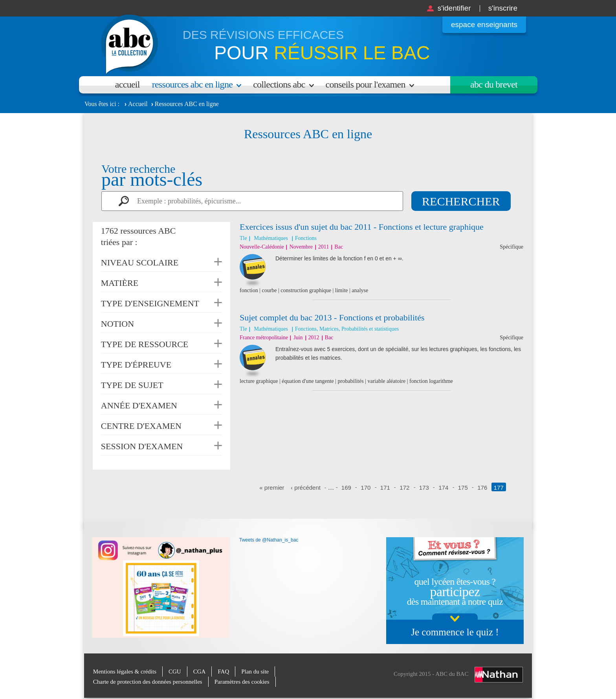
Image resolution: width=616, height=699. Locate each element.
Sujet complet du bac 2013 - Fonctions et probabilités (332, 317)
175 (463, 488)
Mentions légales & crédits (125, 672)
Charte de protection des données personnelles (148, 682)
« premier (272, 488)
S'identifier (454, 8)
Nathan (499, 675)
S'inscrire (503, 8)
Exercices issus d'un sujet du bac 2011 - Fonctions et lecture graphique (362, 227)
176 (482, 488)
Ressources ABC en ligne (192, 84)
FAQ (223, 672)
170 (366, 488)
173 (424, 488)
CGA (200, 672)
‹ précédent (306, 488)
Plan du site (255, 672)
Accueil (127, 84)
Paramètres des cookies (242, 682)
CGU (175, 672)
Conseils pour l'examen (366, 84)
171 (385, 488)
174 (443, 488)
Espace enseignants (484, 25)
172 (404, 488)
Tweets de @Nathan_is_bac (269, 540)
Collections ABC (279, 84)
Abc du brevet (494, 84)
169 (346, 488)
